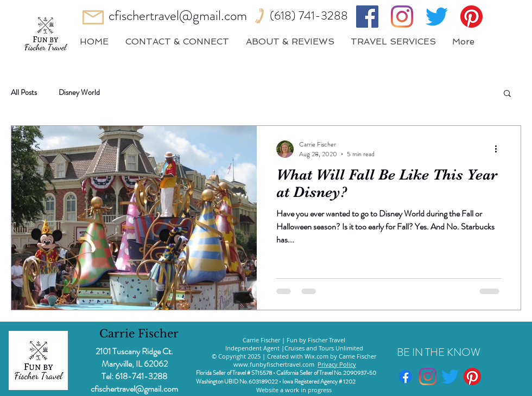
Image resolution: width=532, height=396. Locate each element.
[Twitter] (437, 17)
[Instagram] (402, 17)
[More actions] (499, 149)
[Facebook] (367, 17)
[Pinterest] (471, 17)
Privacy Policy (337, 364)
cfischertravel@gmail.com (178, 16)
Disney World (79, 92)
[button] (507, 94)
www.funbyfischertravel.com (274, 364)
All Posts (24, 92)
